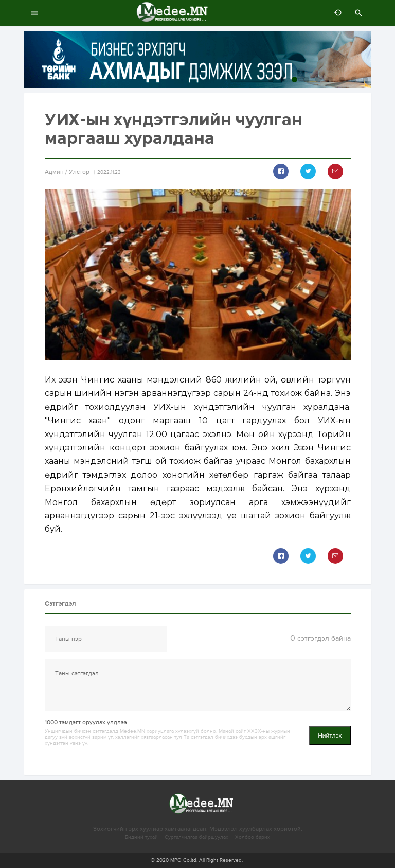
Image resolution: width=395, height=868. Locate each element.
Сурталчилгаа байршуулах (196, 837)
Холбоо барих (253, 837)
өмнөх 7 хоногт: (335, 13)
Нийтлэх (330, 736)
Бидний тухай (141, 837)
